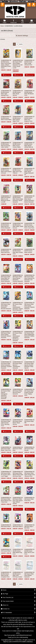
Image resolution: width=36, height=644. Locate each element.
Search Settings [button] (22, 36)
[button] (2, 5)
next (21, 44)
